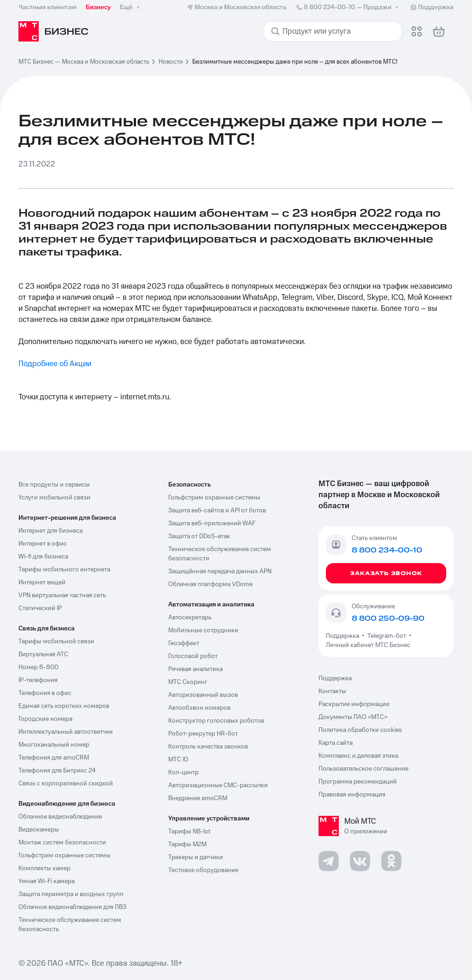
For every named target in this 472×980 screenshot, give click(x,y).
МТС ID (178, 760)
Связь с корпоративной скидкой (66, 784)
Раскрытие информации (354, 704)
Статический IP (40, 608)
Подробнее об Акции (55, 364)
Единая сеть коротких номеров (64, 706)
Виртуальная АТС (43, 654)
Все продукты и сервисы (54, 485)
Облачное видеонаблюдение (60, 817)
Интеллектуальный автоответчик (66, 732)
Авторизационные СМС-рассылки (218, 785)
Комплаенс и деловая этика (358, 756)
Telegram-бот (387, 636)
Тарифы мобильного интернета (64, 570)
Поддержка (344, 636)
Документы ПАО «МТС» (353, 717)
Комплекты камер (44, 868)
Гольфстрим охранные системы (65, 855)
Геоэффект (184, 643)
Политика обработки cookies (360, 730)
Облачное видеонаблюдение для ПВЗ (72, 907)
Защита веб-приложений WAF (212, 523)
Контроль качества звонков (208, 747)
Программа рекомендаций (358, 782)
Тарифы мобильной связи (56, 641)
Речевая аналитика (195, 669)
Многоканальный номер (54, 745)
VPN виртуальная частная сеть (62, 595)
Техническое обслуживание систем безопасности (220, 554)
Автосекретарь (190, 618)
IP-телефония (38, 680)
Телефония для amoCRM (54, 758)
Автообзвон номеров (199, 708)
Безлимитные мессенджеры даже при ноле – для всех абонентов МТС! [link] (295, 62)
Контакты (332, 691)
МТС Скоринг (188, 682)
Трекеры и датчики (196, 857)
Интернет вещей (42, 582)
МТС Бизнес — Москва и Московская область (84, 62)
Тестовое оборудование (203, 870)
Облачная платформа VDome (210, 584)
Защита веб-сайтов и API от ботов (217, 511)
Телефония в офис (45, 693)
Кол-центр (183, 772)
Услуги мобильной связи (54, 498)
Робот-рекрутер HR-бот (203, 734)
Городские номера (45, 719)
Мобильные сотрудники (203, 630)
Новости (171, 62)
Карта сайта (336, 743)
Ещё (131, 7)
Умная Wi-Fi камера (47, 881)
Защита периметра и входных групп (71, 894)
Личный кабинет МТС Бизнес (368, 645)
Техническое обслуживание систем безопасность (70, 925)
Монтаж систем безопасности (62, 843)
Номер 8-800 (38, 667)
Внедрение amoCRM (198, 798)
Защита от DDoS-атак (199, 536)
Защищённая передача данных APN (220, 571)
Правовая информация (352, 795)
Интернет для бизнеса (50, 531)
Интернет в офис (43, 544)
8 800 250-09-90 (388, 618)
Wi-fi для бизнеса (43, 557)
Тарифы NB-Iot (189, 832)
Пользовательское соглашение (363, 769)
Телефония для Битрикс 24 (57, 771)
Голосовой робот (193, 656)
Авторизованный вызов (203, 695)
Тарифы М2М (187, 844)
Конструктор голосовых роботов (216, 721)
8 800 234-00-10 (348, 7)
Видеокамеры (39, 830)
